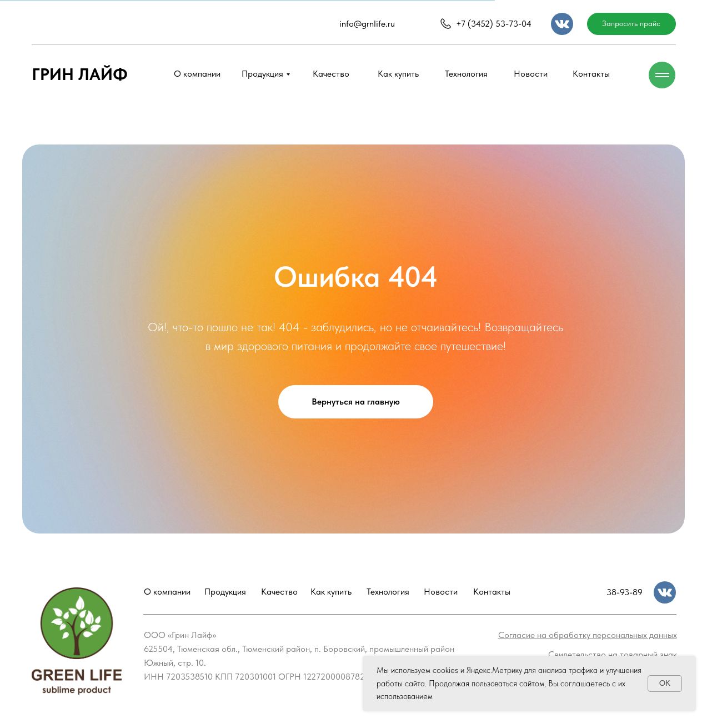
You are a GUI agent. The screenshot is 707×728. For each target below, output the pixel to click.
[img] (562, 24)
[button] (631, 24)
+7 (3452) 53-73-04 (494, 24)
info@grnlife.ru (367, 24)
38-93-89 (625, 592)
